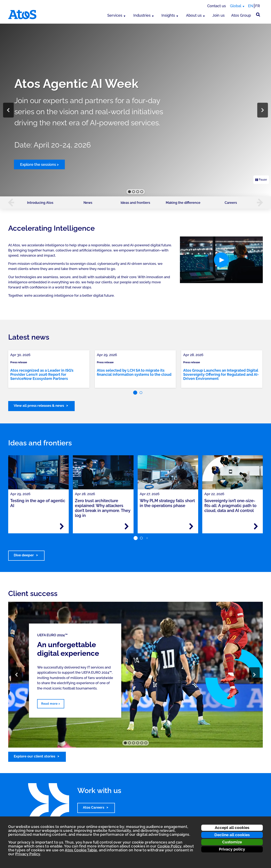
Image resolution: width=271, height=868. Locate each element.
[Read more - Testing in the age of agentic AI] (62, 526)
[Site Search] (258, 15)
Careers (231, 203)
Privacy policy (232, 849)
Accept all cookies (232, 828)
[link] (49, 369)
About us (194, 15)
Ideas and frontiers (135, 203)
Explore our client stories (34, 756)
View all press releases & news (39, 406)
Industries (142, 15)
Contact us (217, 6)
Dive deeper (24, 555)
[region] (135, 110)
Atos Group (241, 15)
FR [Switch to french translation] (258, 6)
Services (115, 15)
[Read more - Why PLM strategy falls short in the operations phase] (191, 526)
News (88, 203)
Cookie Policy (169, 846)
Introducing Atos (40, 203)
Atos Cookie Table (81, 850)
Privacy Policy (28, 854)
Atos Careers (94, 807)
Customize (232, 842)
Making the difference (183, 203)
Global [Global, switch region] (236, 6)
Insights (168, 15)
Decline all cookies (232, 835)
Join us (218, 15)
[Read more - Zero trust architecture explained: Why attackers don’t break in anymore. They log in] (127, 526)
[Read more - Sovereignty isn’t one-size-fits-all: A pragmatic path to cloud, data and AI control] (256, 526)
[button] (8, 110)
